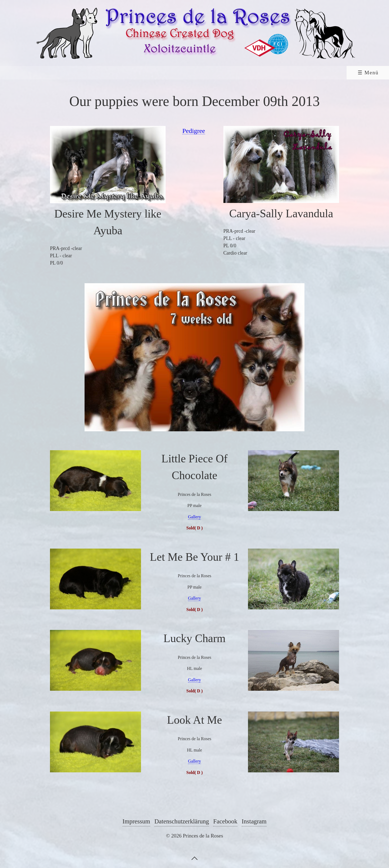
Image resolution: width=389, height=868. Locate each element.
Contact (311, 73)
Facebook (225, 821)
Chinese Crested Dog (98, 73)
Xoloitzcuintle (171, 73)
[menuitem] (42, 73)
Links (223, 73)
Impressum (136, 821)
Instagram (254, 821)
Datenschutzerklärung (182, 821)
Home (42, 73)
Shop (348, 73)
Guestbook (265, 73)
